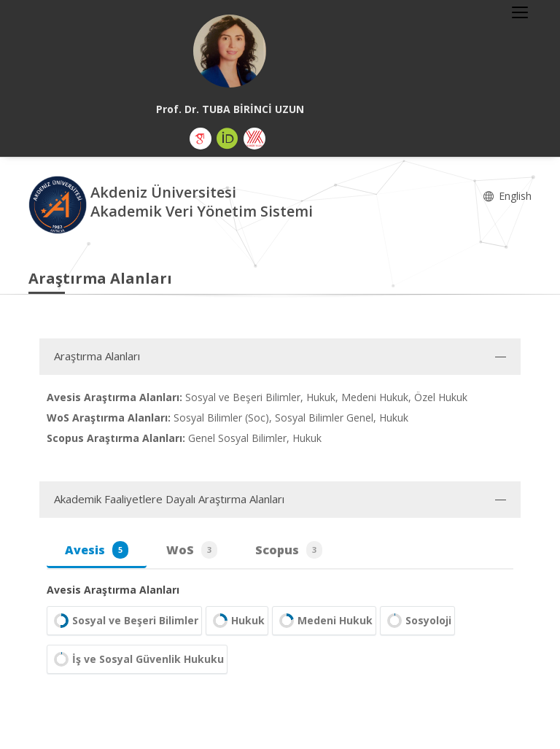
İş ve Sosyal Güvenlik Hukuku (137, 659)
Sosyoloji (417, 621)
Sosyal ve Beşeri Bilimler (124, 621)
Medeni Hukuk (324, 621)
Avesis (97, 550)
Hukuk (237, 621)
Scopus (289, 550)
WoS (192, 550)
